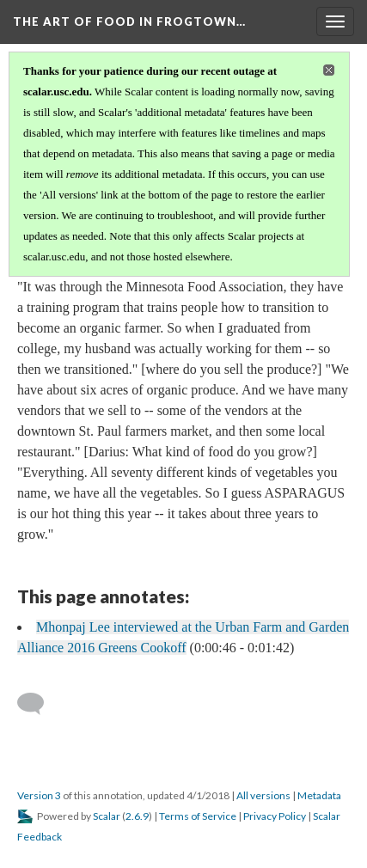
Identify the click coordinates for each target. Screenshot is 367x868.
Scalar (107, 816)
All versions (263, 795)
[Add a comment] (38, 704)
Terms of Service (198, 816)
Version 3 (39, 795)
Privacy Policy (275, 816)
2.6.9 (137, 816)
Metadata (319, 795)
